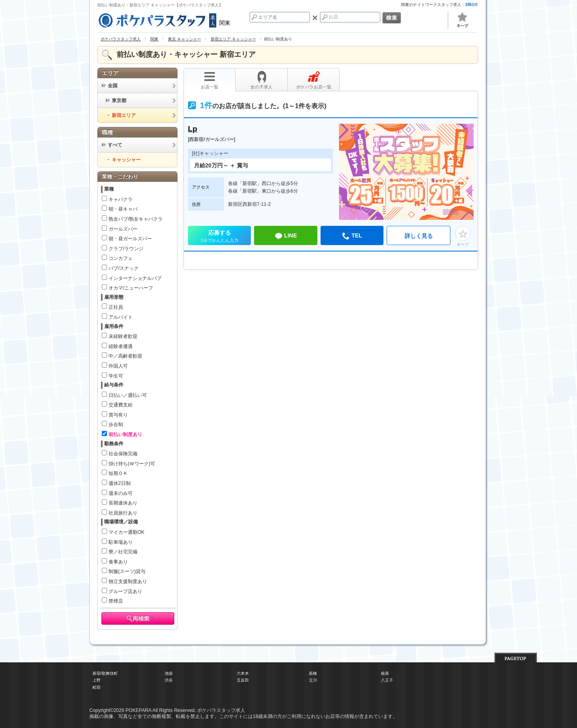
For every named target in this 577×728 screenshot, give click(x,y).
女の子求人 (261, 80)
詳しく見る (419, 236)
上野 (97, 680)
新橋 (313, 673)
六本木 (243, 673)
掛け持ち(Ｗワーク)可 (132, 464)
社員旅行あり (123, 513)
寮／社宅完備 (123, 552)
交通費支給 (121, 405)
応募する (219, 237)
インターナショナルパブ (135, 278)
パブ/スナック (124, 268)
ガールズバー (123, 229)
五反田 (243, 680)
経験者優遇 (121, 346)
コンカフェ (121, 258)
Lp (193, 129)
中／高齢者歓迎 (125, 356)
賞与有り (118, 415)
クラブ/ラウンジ (126, 249)
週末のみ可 (121, 493)
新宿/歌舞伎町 (105, 673)
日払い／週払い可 (128, 395)
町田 (97, 687)
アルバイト (121, 317)
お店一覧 (210, 80)
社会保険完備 (123, 454)
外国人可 (118, 366)
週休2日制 (120, 483)
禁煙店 (116, 601)
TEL (352, 236)
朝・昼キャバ (123, 209)
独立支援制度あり (128, 581)
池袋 (169, 673)
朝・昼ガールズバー (130, 239)
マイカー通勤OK (126, 532)
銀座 (385, 673)
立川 (313, 680)
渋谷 (169, 680)
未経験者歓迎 (123, 336)
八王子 (387, 680)
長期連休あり (123, 503)
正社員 (116, 307)
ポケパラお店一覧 (314, 80)
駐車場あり (121, 542)
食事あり (118, 562)
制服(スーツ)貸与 (127, 571)
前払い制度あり (125, 434)
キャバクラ (121, 199)
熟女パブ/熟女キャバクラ (136, 219)
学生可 (116, 376)
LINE (286, 236)
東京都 (116, 101)
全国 (110, 86)
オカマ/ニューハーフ (131, 288)
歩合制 (116, 424)
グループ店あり (125, 591)
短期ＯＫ (118, 473)
